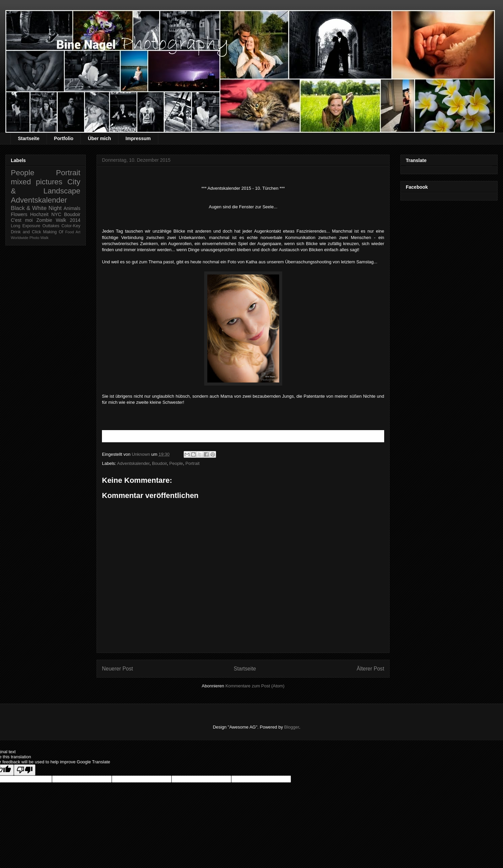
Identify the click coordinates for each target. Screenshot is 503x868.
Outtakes (51, 226)
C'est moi (22, 220)
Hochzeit (39, 214)
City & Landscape (46, 186)
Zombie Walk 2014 (58, 220)
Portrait (192, 463)
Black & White (29, 208)
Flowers (19, 214)
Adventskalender (133, 463)
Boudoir (159, 463)
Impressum (138, 138)
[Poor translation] (25, 770)
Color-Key (71, 226)
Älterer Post (370, 669)
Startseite (29, 138)
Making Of (53, 232)
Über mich (99, 138)
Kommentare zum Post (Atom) (255, 686)
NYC (56, 214)
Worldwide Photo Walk (30, 238)
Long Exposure (25, 226)
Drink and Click (26, 232)
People (176, 463)
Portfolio (64, 138)
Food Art (73, 232)
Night (55, 208)
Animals (72, 208)
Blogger (292, 727)
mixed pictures (37, 182)
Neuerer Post (117, 669)
